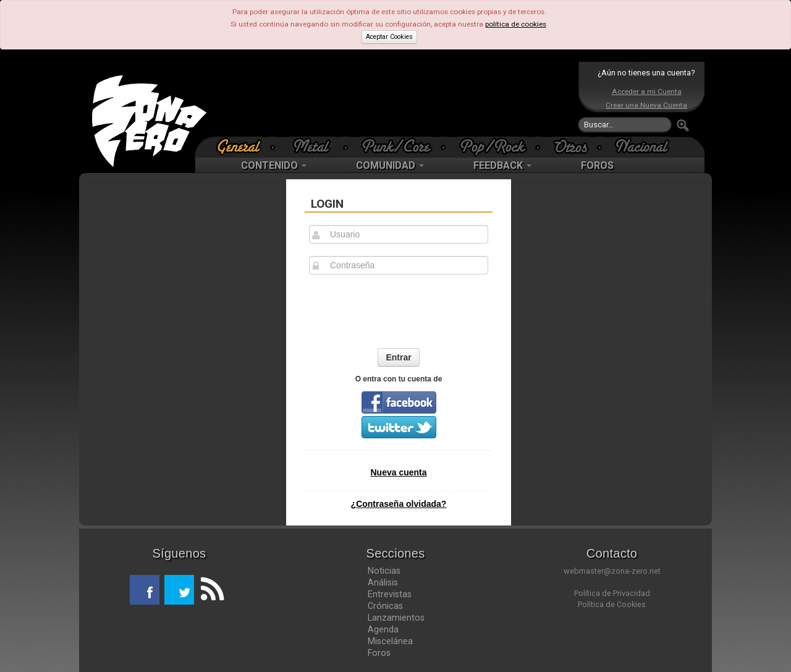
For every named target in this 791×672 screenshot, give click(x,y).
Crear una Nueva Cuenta (646, 105)
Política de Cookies (612, 604)
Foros (379, 653)
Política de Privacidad (612, 593)
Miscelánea (390, 641)
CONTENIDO (274, 165)
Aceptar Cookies (389, 37)
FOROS (597, 165)
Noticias (384, 571)
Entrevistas (390, 594)
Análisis (383, 582)
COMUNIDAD (390, 165)
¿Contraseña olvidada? (399, 504)
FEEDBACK (502, 165)
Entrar (398, 357)
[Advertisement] (392, 99)
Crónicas (385, 606)
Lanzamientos (396, 618)
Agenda (383, 629)
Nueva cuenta (398, 472)
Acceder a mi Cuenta (647, 91)
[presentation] (399, 311)
